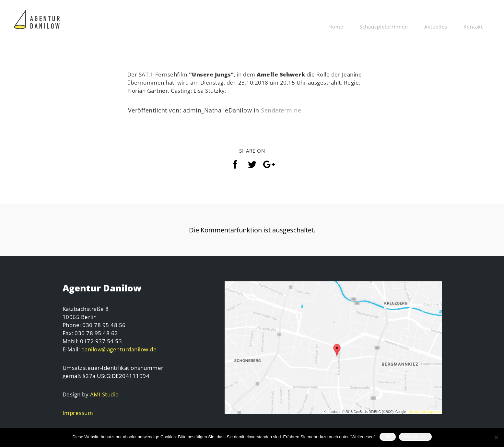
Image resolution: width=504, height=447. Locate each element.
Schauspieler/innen (384, 27)
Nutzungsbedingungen (425, 412)
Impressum (78, 413)
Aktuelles (436, 27)
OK (387, 437)
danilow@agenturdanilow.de (119, 349)
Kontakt (473, 27)
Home (336, 27)
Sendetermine (281, 110)
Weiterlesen (415, 437)
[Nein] (496, 437)
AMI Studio (105, 394)
